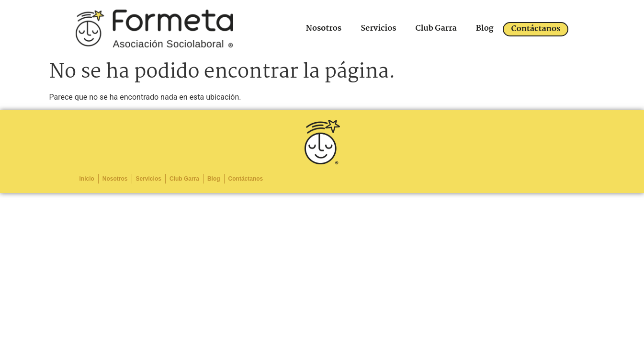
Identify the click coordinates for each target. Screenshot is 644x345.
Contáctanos (536, 29)
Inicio (87, 179)
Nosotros (324, 29)
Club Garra (436, 29)
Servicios (378, 29)
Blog (485, 29)
